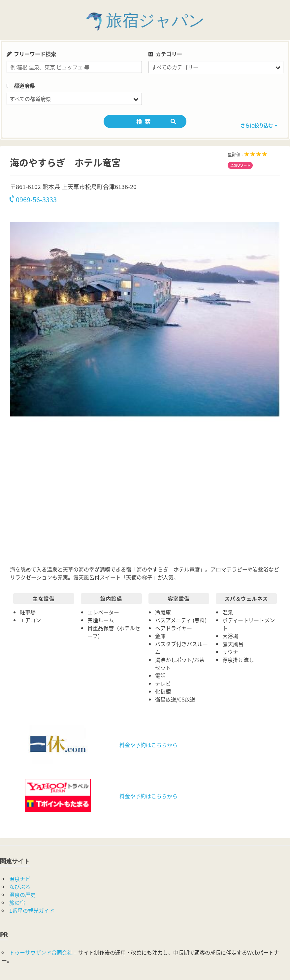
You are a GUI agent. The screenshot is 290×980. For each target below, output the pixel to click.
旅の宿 (17, 902)
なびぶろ (20, 887)
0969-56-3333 (33, 199)
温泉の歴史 (22, 895)
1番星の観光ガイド (32, 910)
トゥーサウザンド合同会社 (41, 952)
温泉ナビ (20, 879)
